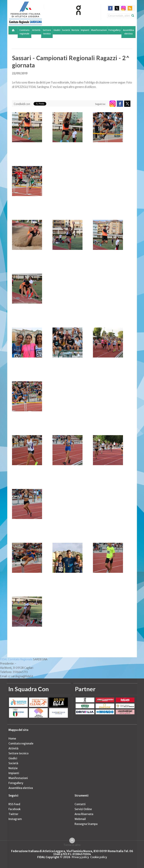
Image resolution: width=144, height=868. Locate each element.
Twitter (13, 814)
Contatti (80, 804)
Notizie (75, 30)
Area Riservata (84, 814)
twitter (117, 8)
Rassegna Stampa (86, 824)
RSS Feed (14, 804)
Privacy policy (80, 857)
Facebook (14, 809)
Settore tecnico (47, 32)
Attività (36, 30)
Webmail (80, 819)
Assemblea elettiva (128, 32)
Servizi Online (83, 809)
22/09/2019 (20, 73)
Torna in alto (72, 845)
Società (66, 30)
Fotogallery (114, 30)
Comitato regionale (24, 32)
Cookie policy (99, 857)
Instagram (15, 819)
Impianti (85, 30)
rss (130, 8)
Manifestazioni (99, 30)
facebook (110, 8)
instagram (123, 8)
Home (12, 739)
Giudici (57, 30)
